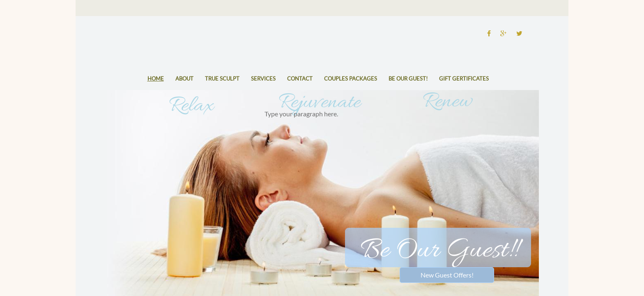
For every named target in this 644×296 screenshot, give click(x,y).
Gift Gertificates (464, 79)
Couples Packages (351, 79)
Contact (300, 79)
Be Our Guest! (408, 79)
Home (156, 79)
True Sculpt (222, 79)
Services (263, 79)
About (184, 79)
